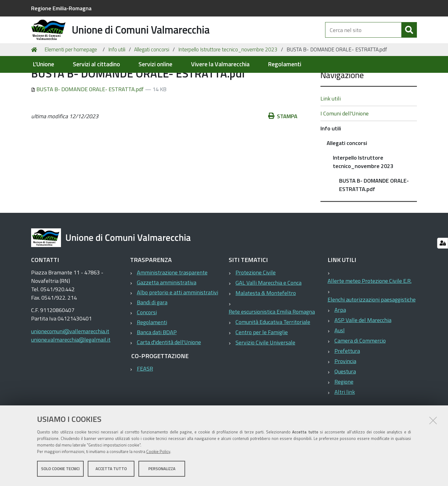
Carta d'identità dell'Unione (169, 372)
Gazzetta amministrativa (167, 313)
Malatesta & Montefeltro (266, 323)
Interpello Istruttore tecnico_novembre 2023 (228, 80)
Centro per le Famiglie (262, 362)
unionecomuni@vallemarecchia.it (70, 361)
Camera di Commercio (360, 371)
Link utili (331, 129)
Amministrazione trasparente (172, 303)
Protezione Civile (256, 303)
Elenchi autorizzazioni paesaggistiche (372, 330)
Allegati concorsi (152, 80)
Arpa (340, 340)
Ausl (340, 360)
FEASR (145, 399)
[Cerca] (409, 37)
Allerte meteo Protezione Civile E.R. (370, 311)
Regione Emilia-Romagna (61, 8)
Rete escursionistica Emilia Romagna (272, 342)
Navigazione (342, 105)
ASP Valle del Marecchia (363, 350)
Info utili (117, 80)
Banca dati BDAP (157, 362)
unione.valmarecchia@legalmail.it (71, 370)
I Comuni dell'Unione (345, 144)
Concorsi (147, 342)
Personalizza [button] (162, 470)
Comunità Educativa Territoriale (273, 352)
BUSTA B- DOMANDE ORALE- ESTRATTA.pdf (88, 119)
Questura (345, 402)
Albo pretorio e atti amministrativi (177, 322)
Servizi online (155, 64)
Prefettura (347, 381)
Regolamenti (285, 64)
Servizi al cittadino (96, 64)
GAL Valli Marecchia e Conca (268, 313)
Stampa (283, 146)
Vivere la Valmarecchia (220, 64)
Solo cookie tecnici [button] (60, 470)
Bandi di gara (152, 332)
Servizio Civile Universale (265, 373)
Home (35, 80)
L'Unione (43, 64)
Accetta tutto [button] (111, 470)
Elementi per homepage (71, 80)
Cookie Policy (158, 453)
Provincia (345, 391)
